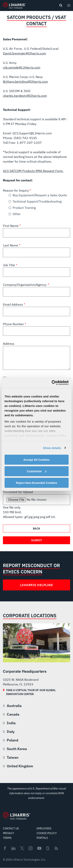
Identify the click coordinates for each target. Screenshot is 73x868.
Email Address (13, 304)
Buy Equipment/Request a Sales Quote (40, 195)
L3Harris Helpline (37, 585)
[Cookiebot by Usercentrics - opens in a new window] (52, 383)
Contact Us (11, 828)
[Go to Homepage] (17, 816)
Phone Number (14, 324)
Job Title (9, 265)
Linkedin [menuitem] (13, 848)
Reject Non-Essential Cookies (37, 483)
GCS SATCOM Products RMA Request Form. (33, 171)
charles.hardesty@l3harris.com (25, 96)
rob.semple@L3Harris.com (22, 67)
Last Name (11, 245)
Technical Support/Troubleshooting (37, 201)
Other (17, 214)
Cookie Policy (47, 833)
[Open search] (61, 5)
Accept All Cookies (36, 460)
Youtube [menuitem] (39, 848)
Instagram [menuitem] (31, 848)
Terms (7, 838)
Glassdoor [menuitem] (48, 848)
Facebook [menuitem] (5, 848)
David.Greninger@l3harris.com (24, 53)
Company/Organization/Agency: (25, 285)
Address (9, 344)
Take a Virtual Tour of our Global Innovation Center (31, 692)
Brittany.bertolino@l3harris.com (25, 81)
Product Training (24, 208)
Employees (44, 828)
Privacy (8, 833)
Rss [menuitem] (56, 848)
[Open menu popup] (69, 5)
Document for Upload (18, 492)
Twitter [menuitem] (22, 848)
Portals (42, 838)
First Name (11, 226)
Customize (37, 471)
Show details (52, 448)
